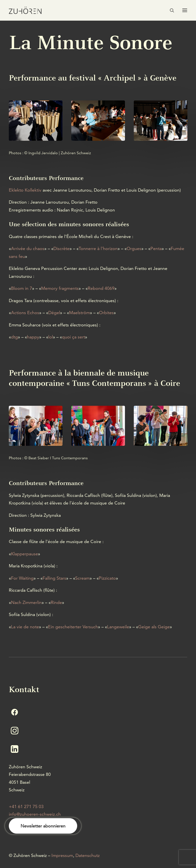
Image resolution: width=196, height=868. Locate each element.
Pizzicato (107, 578)
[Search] (170, 10)
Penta (156, 248)
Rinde (56, 602)
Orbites (106, 313)
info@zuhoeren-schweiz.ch (35, 814)
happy (33, 337)
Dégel (54, 313)
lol (51, 337)
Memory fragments (60, 288)
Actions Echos (25, 313)
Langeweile (118, 627)
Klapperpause (24, 554)
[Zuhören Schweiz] (25, 10)
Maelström (80, 313)
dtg (14, 337)
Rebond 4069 (101, 288)
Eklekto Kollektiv (25, 190)
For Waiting (22, 578)
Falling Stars (54, 578)
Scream (82, 578)
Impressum (62, 855)
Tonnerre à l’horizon (98, 248)
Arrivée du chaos (28, 248)
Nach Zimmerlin (26, 602)
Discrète (61, 248)
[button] (185, 10)
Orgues (134, 248)
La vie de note (25, 627)
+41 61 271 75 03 (26, 806)
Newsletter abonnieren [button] (43, 826)
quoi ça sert (73, 337)
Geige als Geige (154, 627)
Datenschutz (88, 855)
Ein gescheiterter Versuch (73, 627)
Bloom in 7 (22, 288)
